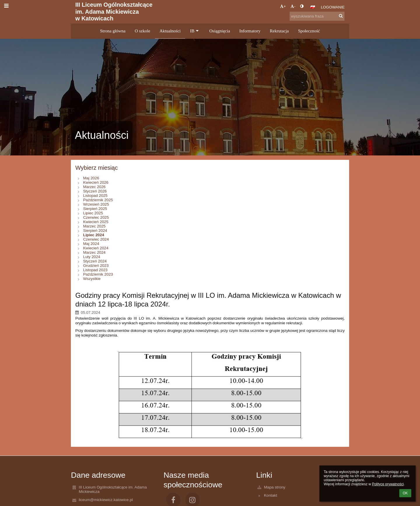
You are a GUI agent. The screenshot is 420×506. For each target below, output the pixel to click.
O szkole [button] (142, 31)
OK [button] (405, 493)
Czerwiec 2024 (96, 239)
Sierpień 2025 (95, 209)
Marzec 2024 (94, 252)
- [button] (293, 6)
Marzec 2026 (94, 187)
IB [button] (195, 31)
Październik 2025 (98, 200)
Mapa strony (275, 487)
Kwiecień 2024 (96, 248)
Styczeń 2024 (95, 261)
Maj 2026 (91, 178)
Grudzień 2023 (96, 266)
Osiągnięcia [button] (220, 31)
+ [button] (283, 6)
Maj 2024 (91, 244)
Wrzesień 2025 (96, 204)
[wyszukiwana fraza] (317, 16)
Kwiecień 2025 (96, 222)
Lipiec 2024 (94, 235)
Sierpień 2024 (95, 231)
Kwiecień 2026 (96, 182)
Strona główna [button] (113, 31)
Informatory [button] (250, 31)
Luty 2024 (92, 257)
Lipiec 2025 (93, 213)
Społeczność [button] (309, 31)
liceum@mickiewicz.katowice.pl (106, 500)
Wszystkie (92, 279)
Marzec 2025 (94, 226)
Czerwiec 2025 (96, 217)
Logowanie (333, 7)
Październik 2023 (98, 274)
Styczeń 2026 (95, 191)
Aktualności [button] (170, 31)
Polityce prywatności (388, 484)
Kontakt (271, 495)
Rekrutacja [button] (279, 31)
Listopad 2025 (95, 196)
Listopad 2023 (95, 270)
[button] (313, 7)
